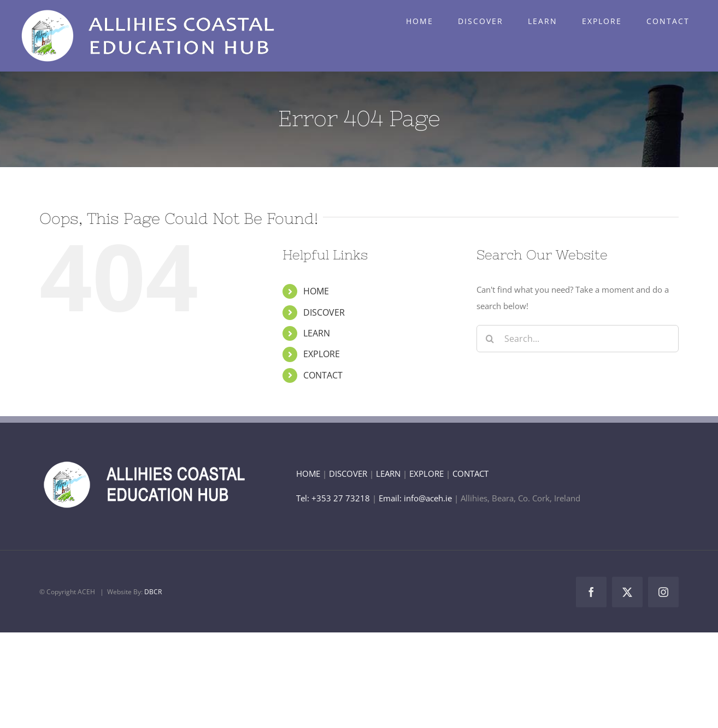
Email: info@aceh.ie (415, 498)
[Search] (490, 339)
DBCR (153, 592)
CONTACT (323, 375)
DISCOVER (324, 312)
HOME (316, 291)
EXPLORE (322, 354)
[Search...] (578, 339)
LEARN (317, 333)
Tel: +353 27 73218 (334, 498)
